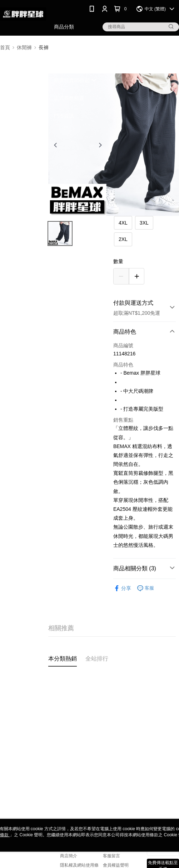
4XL (123, 223)
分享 (122, 588)
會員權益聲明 (116, 865)
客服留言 (111, 856)
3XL (144, 223)
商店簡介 (69, 856)
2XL (123, 239)
